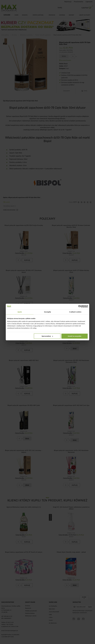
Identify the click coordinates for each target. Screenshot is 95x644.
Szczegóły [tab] (47, 312)
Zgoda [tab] (20, 312)
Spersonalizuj (47, 336)
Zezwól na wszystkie (75, 336)
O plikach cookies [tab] (75, 312)
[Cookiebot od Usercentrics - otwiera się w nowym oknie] (80, 306)
